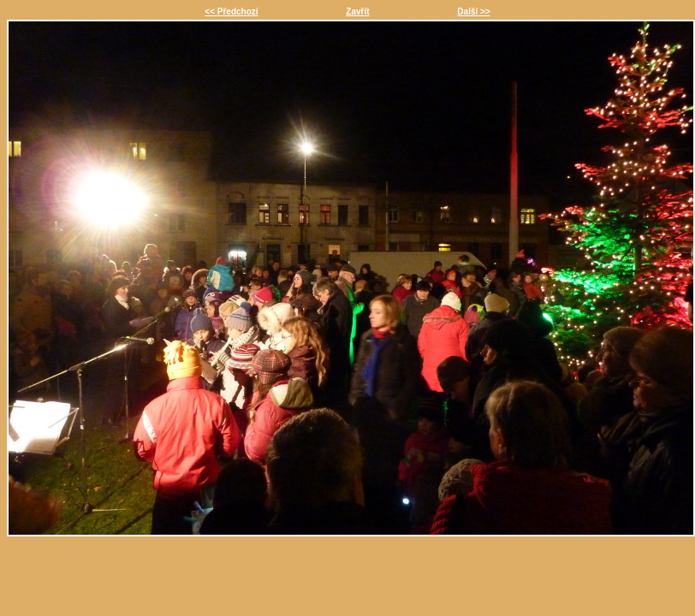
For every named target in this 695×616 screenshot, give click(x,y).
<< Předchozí (231, 12)
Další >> (473, 12)
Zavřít (357, 12)
